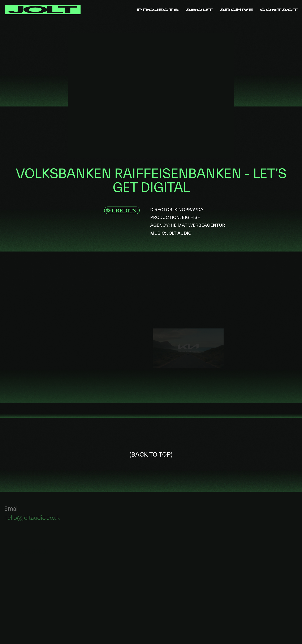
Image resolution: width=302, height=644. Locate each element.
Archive (236, 10)
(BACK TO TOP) (151, 455)
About (199, 10)
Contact (279, 10)
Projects (158, 10)
